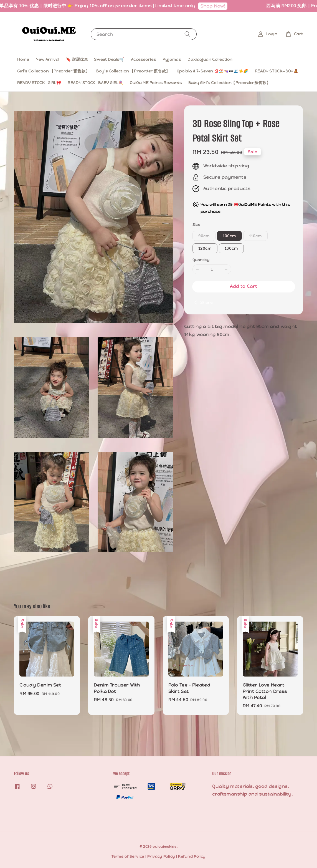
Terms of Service (128, 856)
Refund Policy (192, 856)
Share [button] (203, 303)
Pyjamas (172, 59)
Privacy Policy (161, 856)
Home (23, 59)
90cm (204, 236)
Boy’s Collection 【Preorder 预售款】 (133, 71)
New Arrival (47, 59)
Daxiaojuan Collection (210, 59)
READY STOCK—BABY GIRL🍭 (95, 83)
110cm (255, 236)
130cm (231, 248)
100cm (229, 236)
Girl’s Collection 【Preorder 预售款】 (53, 71)
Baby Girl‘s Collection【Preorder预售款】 (229, 83)
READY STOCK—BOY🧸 (277, 71)
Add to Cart (244, 286)
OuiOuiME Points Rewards (156, 83)
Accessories (144, 59)
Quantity (201, 260)
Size (196, 225)
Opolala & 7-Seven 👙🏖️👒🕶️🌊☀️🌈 (212, 71)
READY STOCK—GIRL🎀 (39, 83)
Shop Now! (216, 6)
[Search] (187, 34)
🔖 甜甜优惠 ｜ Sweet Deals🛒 (95, 59)
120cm (205, 248)
